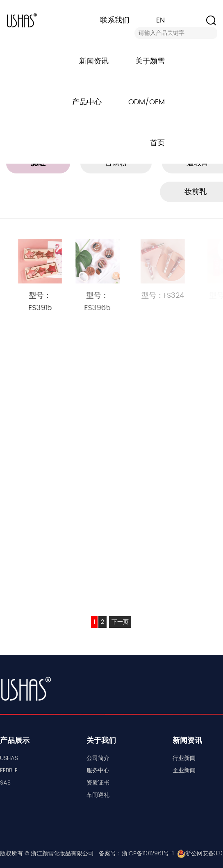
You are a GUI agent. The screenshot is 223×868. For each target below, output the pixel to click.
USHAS (9, 758)
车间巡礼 (98, 795)
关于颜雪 (150, 61)
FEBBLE (9, 770)
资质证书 (98, 783)
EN (160, 20)
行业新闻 (184, 758)
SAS (5, 783)
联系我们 (115, 20)
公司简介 (98, 758)
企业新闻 (184, 770)
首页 (157, 143)
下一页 (120, 622)
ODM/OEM (147, 102)
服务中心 (98, 770)
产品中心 (87, 102)
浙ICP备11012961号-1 (148, 853)
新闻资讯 (94, 61)
